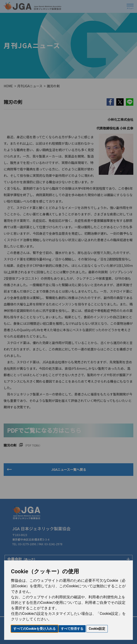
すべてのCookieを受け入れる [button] (35, 629)
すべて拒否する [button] (72, 629)
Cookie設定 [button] (97, 629)
